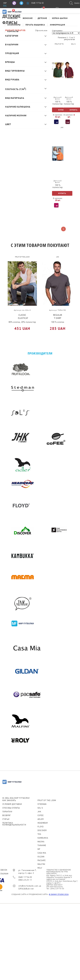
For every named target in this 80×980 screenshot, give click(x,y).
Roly (40, 868)
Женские (28, 18)
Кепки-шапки (60, 18)
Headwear (43, 823)
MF (39, 849)
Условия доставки (12, 804)
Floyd (40, 827)
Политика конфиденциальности (14, 824)
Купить (62, 110)
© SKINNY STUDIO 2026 (59, 894)
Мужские (12, 18)
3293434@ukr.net (26, 889)
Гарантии (7, 812)
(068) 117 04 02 (37, 3)
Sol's (40, 808)
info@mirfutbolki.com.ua (30, 886)
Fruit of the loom (47, 800)
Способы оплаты (11, 808)
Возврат (7, 815)
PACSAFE (42, 860)
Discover (42, 830)
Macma (41, 842)
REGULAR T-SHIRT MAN (58, 316)
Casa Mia (42, 853)
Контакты (13, 31)
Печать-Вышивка (35, 25)
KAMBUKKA (43, 838)
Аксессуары (14, 25)
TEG (39, 834)
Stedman (42, 804)
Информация (58, 25)
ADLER (41, 819)
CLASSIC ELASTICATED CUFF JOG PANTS (23, 316)
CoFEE (40, 815)
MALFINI (41, 864)
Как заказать (9, 800)
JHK (39, 812)
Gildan (41, 857)
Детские (42, 18)
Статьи (6, 819)
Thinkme (42, 845)
